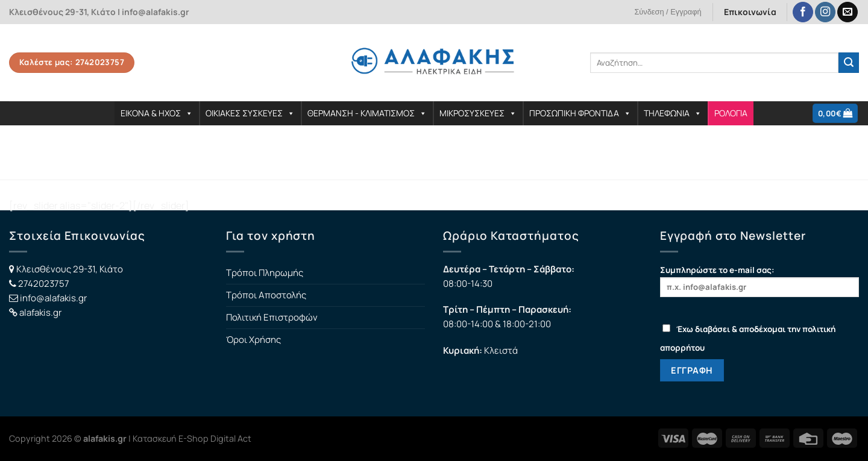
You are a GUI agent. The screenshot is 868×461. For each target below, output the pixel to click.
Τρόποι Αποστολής (266, 295)
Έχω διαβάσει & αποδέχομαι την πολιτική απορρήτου (748, 338)
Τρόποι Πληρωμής (265, 273)
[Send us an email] (848, 12)
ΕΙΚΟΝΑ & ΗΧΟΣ (157, 113)
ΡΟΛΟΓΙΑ (731, 113)
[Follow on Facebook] (803, 12)
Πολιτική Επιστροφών (272, 317)
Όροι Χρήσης (253, 340)
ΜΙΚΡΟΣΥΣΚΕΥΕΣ (478, 113)
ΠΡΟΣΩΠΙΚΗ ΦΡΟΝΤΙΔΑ (580, 113)
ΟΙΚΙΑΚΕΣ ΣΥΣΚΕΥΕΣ (250, 113)
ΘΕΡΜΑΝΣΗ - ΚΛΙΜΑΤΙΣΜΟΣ (367, 113)
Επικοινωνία (750, 12)
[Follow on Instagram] (825, 12)
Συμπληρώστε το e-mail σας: (759, 281)
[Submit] (849, 63)
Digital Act (231, 438)
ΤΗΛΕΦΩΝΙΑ (673, 113)
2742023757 (44, 284)
